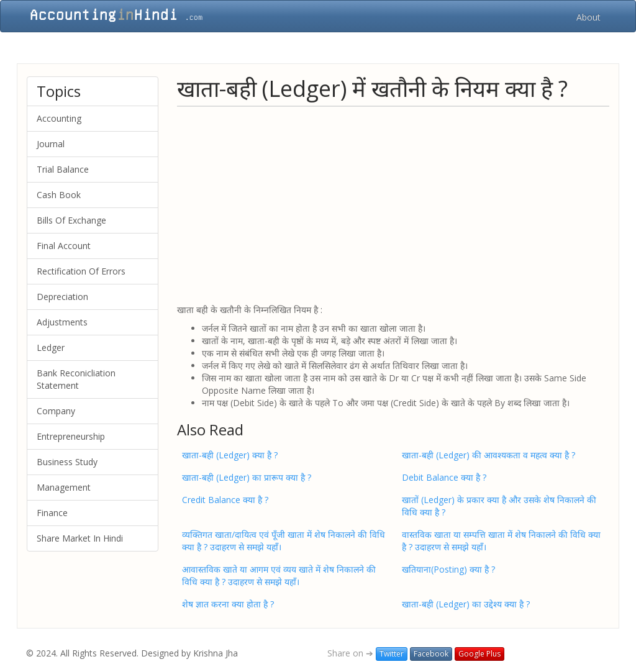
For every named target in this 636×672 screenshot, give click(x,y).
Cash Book (59, 195)
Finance (52, 513)
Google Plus (479, 654)
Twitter (392, 654)
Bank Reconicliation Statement (76, 379)
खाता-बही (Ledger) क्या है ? (230, 455)
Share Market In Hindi (80, 538)
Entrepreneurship (71, 436)
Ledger (51, 347)
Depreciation (62, 297)
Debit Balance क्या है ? (444, 477)
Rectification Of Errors (81, 271)
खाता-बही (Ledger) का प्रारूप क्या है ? (247, 477)
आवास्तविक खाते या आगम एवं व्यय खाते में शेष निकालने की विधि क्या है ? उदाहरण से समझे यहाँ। (279, 575)
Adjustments (62, 322)
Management (64, 487)
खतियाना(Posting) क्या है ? (448, 569)
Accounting (59, 118)
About (588, 17)
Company (56, 411)
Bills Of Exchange (71, 220)
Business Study (67, 462)
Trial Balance (63, 169)
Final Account (64, 246)
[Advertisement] (393, 204)
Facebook (431, 654)
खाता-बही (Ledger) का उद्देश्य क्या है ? (466, 604)
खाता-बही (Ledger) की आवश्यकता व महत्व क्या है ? (488, 455)
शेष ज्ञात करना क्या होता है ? (228, 604)
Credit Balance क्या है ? (225, 500)
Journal (51, 144)
